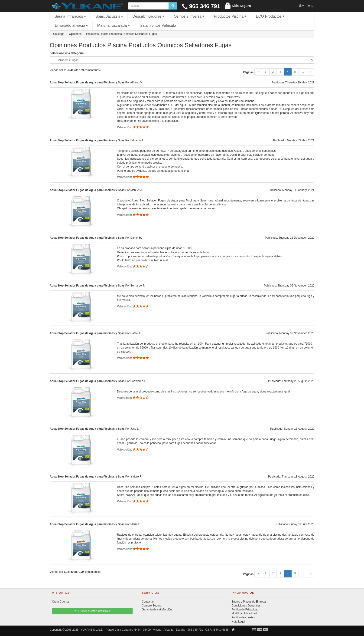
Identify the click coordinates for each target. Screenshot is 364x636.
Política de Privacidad (245, 610)
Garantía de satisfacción (157, 610)
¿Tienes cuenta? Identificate (92, 611)
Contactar (148, 602)
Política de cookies (243, 617)
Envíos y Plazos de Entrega (249, 602)
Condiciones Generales (246, 606)
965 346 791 (201, 6)
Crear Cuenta (60, 602)
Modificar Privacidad (244, 613)
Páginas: (249, 72)
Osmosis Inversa (189, 16)
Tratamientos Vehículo (158, 25)
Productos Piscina (230, 16)
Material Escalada (114, 25)
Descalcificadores (148, 16)
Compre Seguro (152, 606)
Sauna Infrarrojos (70, 16)
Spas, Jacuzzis (109, 16)
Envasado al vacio (71, 25)
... (303, 72)
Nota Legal (238, 622)
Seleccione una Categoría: (67, 53)
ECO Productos (270, 16)
